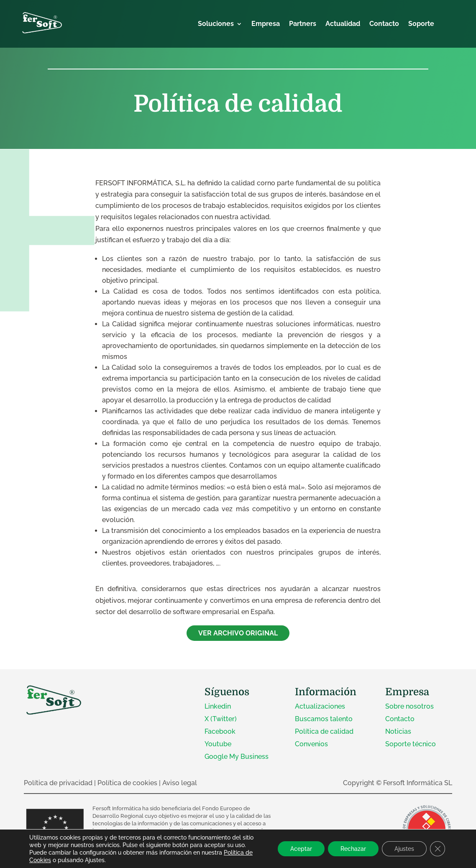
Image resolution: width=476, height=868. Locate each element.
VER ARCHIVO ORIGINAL (238, 633)
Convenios (311, 744)
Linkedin (218, 706)
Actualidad (343, 24)
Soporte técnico (411, 744)
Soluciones (216, 24)
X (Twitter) (221, 719)
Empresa (266, 24)
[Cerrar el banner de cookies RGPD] (438, 849)
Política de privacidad (58, 783)
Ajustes (404, 849)
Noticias (398, 731)
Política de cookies (127, 783)
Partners (303, 24)
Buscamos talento (324, 719)
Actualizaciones (320, 706)
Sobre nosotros (409, 706)
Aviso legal (180, 783)
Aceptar (301, 849)
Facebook (220, 731)
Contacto (384, 24)
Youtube (218, 744)
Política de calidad (324, 731)
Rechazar (353, 849)
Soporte (421, 24)
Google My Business (237, 757)
